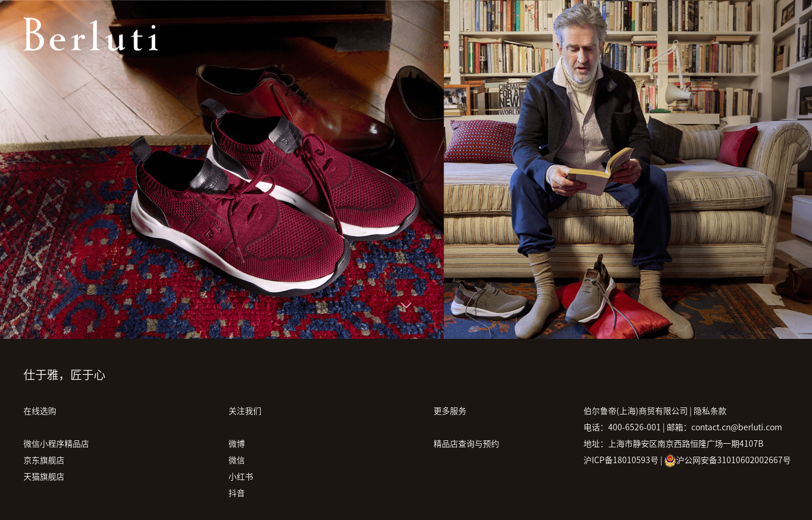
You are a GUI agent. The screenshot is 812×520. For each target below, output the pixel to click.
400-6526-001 (634, 427)
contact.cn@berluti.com (737, 427)
